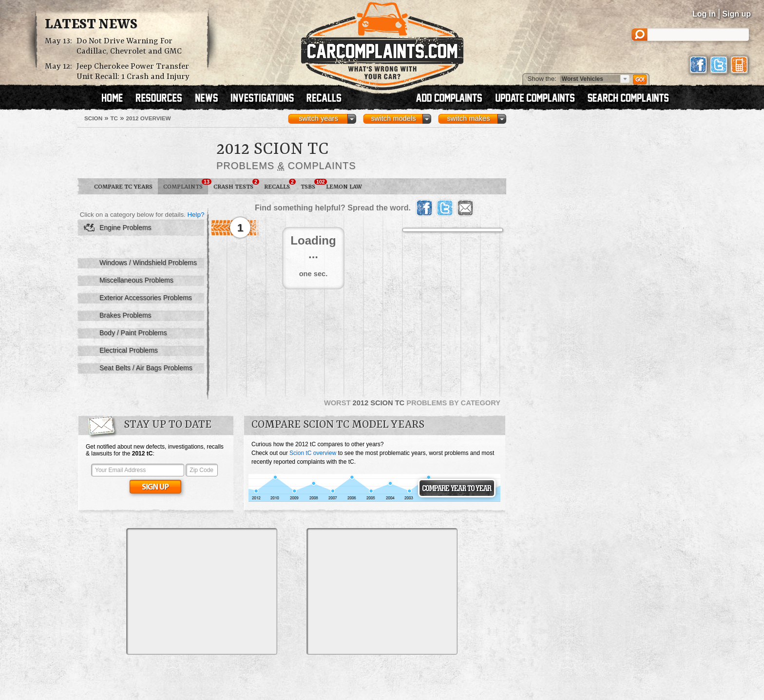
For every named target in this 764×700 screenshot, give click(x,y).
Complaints (186, 185)
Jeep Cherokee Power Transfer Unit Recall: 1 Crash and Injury (133, 72)
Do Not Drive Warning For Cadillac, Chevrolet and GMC (129, 46)
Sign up (736, 14)
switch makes (469, 118)
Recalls (280, 185)
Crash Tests (236, 185)
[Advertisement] (202, 591)
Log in (704, 14)
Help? (196, 215)
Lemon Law (344, 187)
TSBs (311, 185)
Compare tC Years (123, 187)
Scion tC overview (313, 453)
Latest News (91, 25)
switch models (393, 118)
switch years (318, 118)
